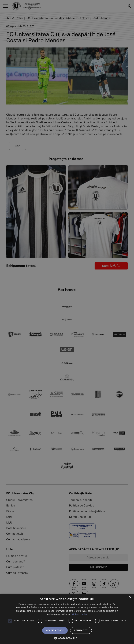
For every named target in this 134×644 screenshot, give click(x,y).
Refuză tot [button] (81, 630)
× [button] (130, 597)
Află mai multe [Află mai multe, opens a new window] (79, 614)
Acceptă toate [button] (55, 630)
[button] (67, 638)
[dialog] (67, 619)
